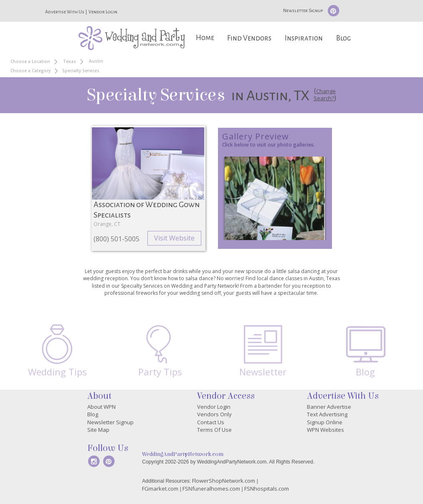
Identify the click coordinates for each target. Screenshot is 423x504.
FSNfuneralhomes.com (211, 489)
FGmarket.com (160, 489)
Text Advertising (327, 414)
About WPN (101, 407)
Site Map (98, 430)
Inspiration (304, 38)
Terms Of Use (214, 430)
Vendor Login (103, 12)
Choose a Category (30, 71)
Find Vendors (249, 38)
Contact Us (211, 422)
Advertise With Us (65, 12)
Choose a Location (30, 61)
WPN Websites (325, 430)
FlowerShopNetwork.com (224, 481)
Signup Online (325, 422)
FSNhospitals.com (267, 489)
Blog (343, 38)
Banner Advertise (329, 407)
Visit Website (174, 238)
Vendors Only (214, 414)
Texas (70, 61)
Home (205, 38)
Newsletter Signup (303, 10)
